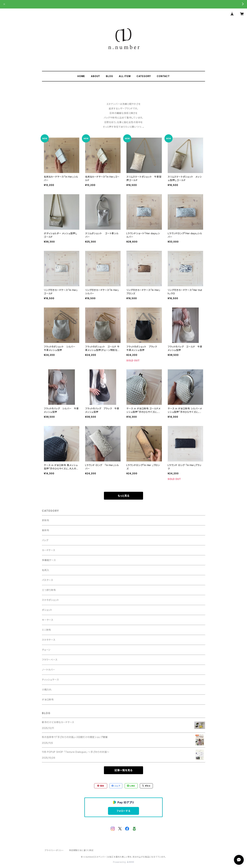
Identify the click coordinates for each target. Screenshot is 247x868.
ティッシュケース (50, 680)
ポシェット (47, 610)
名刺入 (46, 570)
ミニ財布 (46, 630)
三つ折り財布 (49, 590)
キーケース (48, 620)
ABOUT (95, 76)
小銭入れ (47, 690)
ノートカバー (49, 670)
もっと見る (123, 496)
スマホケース (49, 640)
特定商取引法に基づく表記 (81, 850)
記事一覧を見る (123, 770)
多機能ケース (49, 560)
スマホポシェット (50, 600)
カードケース (49, 550)
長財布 (46, 530)
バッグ (45, 540)
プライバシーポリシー (54, 850)
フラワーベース (50, 660)
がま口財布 (48, 699)
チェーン (46, 650)
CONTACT (163, 76)
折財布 (46, 520)
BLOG (109, 76)
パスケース (48, 580)
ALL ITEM (125, 76)
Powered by (123, 862)
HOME (81, 76)
